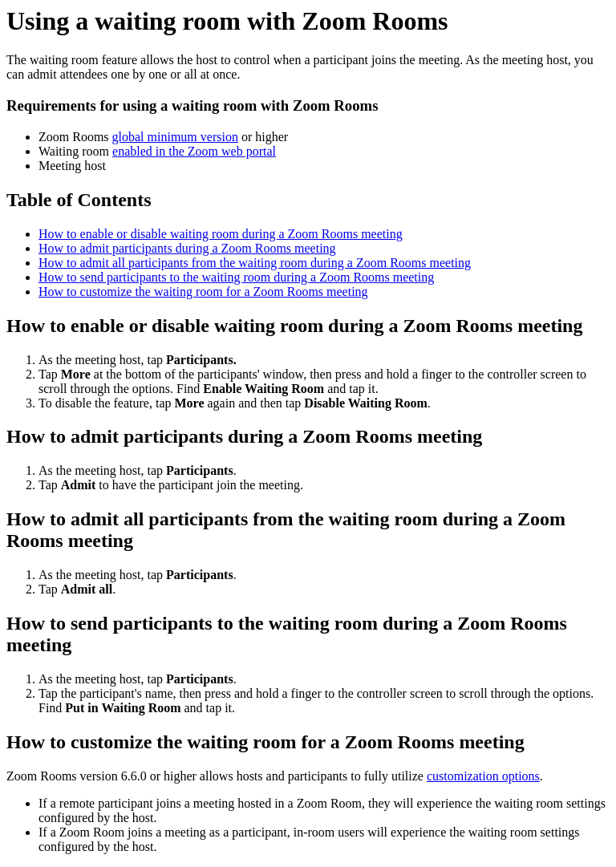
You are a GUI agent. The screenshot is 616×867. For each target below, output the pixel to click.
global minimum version (175, 137)
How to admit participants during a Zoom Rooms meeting (187, 248)
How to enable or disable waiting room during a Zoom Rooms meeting (221, 234)
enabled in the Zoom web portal (194, 151)
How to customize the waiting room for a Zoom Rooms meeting (203, 292)
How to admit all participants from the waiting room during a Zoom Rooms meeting (255, 263)
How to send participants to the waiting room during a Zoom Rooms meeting (236, 277)
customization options (483, 776)
